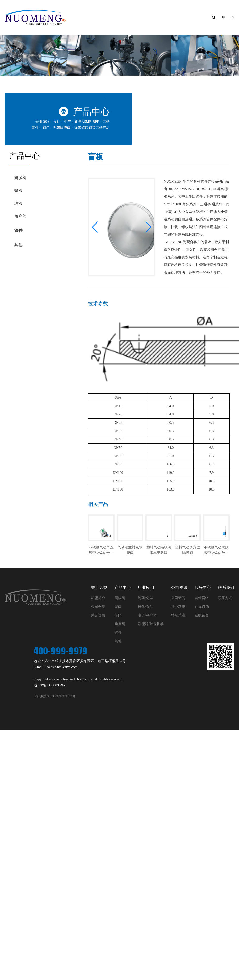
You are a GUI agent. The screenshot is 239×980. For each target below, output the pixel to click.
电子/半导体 (147, 615)
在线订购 (202, 607)
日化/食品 (145, 607)
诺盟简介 (98, 598)
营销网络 (202, 598)
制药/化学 (145, 598)
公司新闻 (178, 598)
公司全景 (98, 607)
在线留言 (202, 615)
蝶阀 (19, 191)
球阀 (19, 203)
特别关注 (178, 615)
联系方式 (225, 598)
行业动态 (178, 607)
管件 (19, 230)
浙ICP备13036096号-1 (50, 685)
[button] (95, 227)
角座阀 (21, 216)
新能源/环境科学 (151, 624)
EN (232, 17)
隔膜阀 (21, 178)
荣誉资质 (98, 615)
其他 (19, 245)
